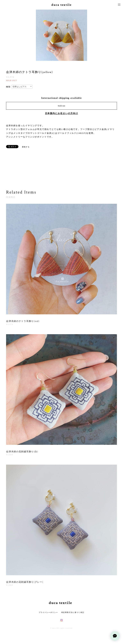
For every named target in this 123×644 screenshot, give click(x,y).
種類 (8, 87)
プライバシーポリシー (48, 612)
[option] (61, 35)
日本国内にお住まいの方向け (62, 113)
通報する (26, 147)
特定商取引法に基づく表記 (73, 612)
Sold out (61, 106)
